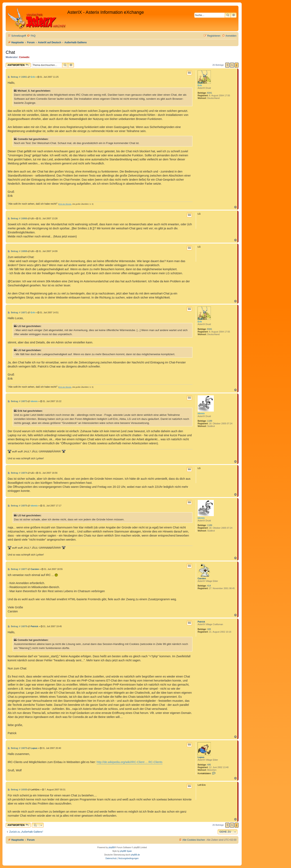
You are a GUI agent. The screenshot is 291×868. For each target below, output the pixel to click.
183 (209, 629)
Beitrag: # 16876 (17, 506)
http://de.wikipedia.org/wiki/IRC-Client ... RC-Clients (130, 762)
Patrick (201, 622)
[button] (227, 65)
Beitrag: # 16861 (17, 77)
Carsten (202, 578)
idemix (201, 413)
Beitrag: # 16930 (17, 790)
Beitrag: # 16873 (17, 401)
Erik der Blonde (65, 204)
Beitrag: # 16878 (17, 626)
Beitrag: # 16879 (17, 748)
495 (209, 765)
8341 (210, 93)
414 (209, 586)
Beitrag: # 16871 (17, 313)
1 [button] (232, 65)
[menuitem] (31, 36)
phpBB (112, 847)
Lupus (201, 757)
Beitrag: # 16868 (17, 251)
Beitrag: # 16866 (17, 219)
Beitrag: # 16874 (17, 473)
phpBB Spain (126, 851)
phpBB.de (135, 855)
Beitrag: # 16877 (17, 569)
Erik (200, 85)
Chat (10, 52)
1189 (210, 421)
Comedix (24, 57)
